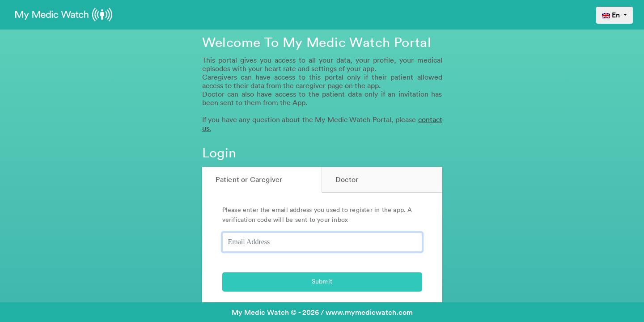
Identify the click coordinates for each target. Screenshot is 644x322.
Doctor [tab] (347, 180)
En (612, 15)
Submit (322, 282)
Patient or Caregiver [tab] (249, 180)
